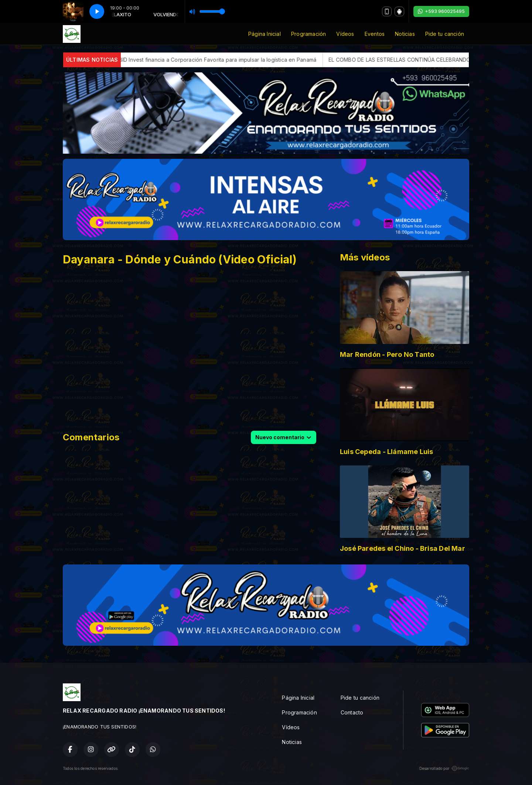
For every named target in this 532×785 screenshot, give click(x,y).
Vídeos (345, 34)
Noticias (405, 34)
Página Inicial (265, 34)
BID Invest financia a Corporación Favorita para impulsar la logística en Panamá (240, 60)
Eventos (375, 34)
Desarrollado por (444, 768)
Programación (309, 34)
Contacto (352, 712)
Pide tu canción (445, 34)
